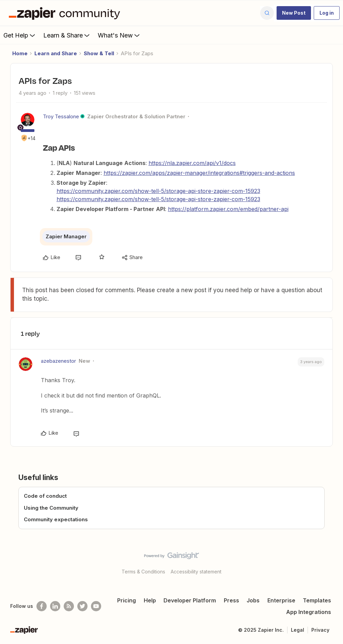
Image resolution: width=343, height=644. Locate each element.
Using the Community (51, 508)
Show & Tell (99, 53)
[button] (294, 13)
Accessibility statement (196, 572)
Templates (317, 600)
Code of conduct (45, 496)
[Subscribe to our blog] (69, 606)
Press (231, 600)
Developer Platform (190, 600)
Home (20, 53)
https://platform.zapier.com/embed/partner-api (228, 209)
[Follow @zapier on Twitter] (82, 606)
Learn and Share (56, 53)
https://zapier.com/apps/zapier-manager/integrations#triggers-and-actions (199, 173)
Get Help (20, 35)
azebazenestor (58, 361)
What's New (119, 35)
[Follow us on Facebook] (42, 606)
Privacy (320, 630)
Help (150, 600)
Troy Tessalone (61, 116)
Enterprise (281, 600)
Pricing (127, 600)
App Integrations (309, 612)
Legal (298, 630)
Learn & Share (67, 35)
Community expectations (56, 519)
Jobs (253, 600)
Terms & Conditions (143, 572)
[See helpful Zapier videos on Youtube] (96, 606)
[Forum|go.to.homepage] (66, 13)
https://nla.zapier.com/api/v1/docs (192, 163)
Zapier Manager (66, 236)
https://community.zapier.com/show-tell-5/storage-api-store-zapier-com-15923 (158, 191)
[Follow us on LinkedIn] (55, 606)
